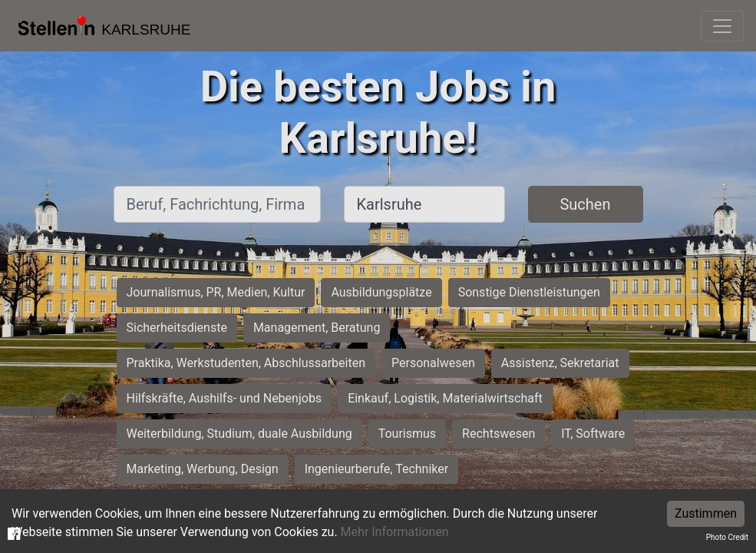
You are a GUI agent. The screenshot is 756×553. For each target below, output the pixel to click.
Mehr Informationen (395, 532)
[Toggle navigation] (722, 26)
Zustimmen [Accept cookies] (706, 513)
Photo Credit (727, 537)
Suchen (585, 204)
